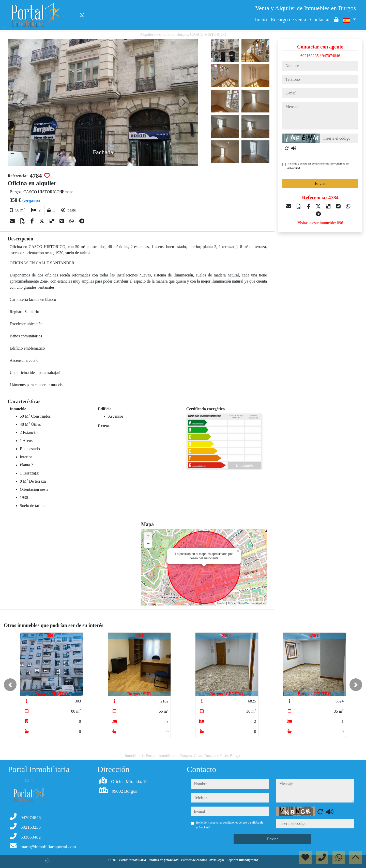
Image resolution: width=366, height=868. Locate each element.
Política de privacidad (164, 860)
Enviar (320, 183)
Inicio (261, 20)
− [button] (148, 544)
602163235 (310, 56)
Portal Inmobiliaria (133, 860)
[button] (10, 685)
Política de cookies (194, 860)
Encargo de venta (288, 20)
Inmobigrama (248, 860)
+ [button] (148, 536)
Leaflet (221, 603)
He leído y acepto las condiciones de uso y (318, 166)
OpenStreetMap (240, 603)
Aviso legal (217, 860)
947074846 (331, 56)
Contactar (320, 20)
